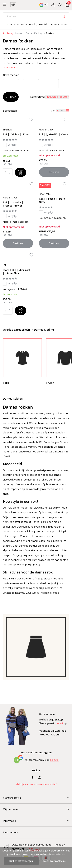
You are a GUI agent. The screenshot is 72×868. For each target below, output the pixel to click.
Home (20, 33)
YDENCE (7, 130)
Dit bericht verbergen (21, 861)
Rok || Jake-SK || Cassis (54, 134)
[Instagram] (40, 777)
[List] (67, 110)
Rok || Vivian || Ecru (16, 134)
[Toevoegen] (21, 172)
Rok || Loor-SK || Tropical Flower (14, 204)
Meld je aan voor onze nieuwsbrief (36, 784)
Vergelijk (10, 145)
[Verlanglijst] (60, 5)
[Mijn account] (53, 5)
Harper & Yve (46, 130)
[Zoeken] (36, 16)
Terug (8, 33)
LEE (5, 265)
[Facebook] (33, 777)
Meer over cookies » (55, 861)
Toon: (53, 110)
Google (54, 760)
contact (59, 723)
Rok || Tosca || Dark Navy (52, 200)
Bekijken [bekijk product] (54, 172)
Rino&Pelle (45, 194)
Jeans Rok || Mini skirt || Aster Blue (16, 272)
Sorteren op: (38, 97)
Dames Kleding (35, 33)
